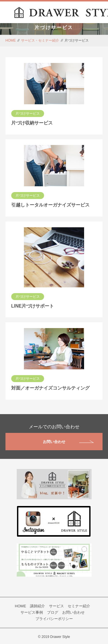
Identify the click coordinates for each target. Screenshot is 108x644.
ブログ (53, 612)
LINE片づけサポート (33, 306)
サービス (56, 606)
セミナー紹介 (79, 606)
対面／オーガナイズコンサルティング (50, 388)
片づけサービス (28, 113)
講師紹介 (37, 606)
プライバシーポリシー (54, 619)
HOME (11, 40)
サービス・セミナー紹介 (40, 40)
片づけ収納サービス (32, 123)
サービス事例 (32, 612)
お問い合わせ (68, 442)
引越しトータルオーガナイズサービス (50, 205)
